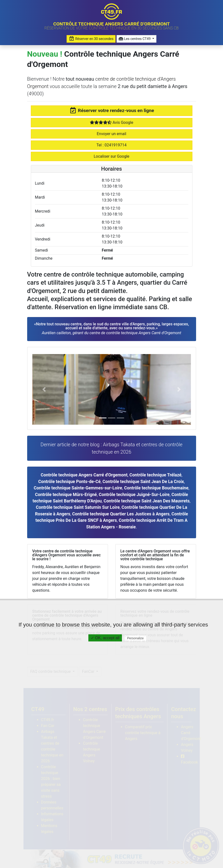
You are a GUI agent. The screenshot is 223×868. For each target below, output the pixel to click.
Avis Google (111, 122)
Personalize (135, 638)
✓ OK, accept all (105, 638)
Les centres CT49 (135, 39)
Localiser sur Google (112, 156)
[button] (44, 389)
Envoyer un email (111, 134)
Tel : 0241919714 (111, 145)
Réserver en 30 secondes (91, 39)
